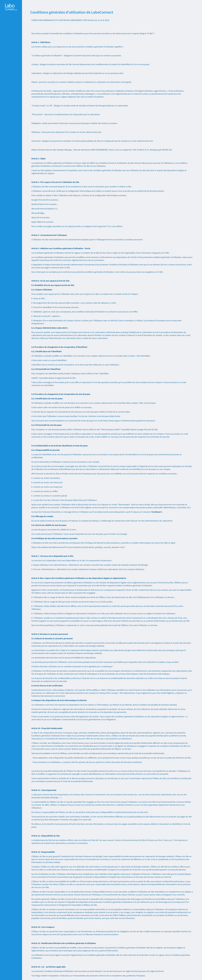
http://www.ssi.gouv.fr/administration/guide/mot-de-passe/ (129, 421)
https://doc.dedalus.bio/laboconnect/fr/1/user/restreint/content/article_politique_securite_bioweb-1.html (78, 547)
